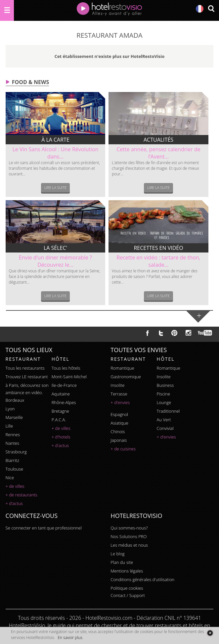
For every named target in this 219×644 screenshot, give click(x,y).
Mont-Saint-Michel (69, 377)
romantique (122, 368)
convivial (165, 428)
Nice (10, 478)
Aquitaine (61, 394)
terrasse (119, 394)
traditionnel (168, 411)
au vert (164, 420)
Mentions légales (127, 571)
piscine (164, 394)
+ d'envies (120, 402)
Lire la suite (56, 187)
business (165, 385)
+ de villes (15, 486)
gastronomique (126, 377)
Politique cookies (127, 588)
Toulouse (15, 469)
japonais (119, 440)
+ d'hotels (61, 437)
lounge (164, 402)
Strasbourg (16, 452)
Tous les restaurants (25, 368)
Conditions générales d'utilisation (142, 579)
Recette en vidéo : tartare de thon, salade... (158, 261)
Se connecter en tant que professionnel (44, 528)
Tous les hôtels (66, 368)
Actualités (158, 140)
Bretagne (60, 411)
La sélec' (55, 248)
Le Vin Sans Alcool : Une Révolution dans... (55, 153)
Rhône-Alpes (64, 402)
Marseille (14, 417)
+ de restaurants (22, 495)
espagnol (119, 414)
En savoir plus (70, 638)
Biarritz (12, 460)
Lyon (10, 409)
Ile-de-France (64, 385)
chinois (118, 432)
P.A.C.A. (59, 420)
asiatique (119, 423)
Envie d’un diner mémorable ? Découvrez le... (55, 261)
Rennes (13, 435)
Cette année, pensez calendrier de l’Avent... (158, 153)
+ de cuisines (123, 449)
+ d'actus (14, 503)
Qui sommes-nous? (129, 528)
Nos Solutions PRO (129, 536)
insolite (117, 385)
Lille (9, 426)
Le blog (117, 554)
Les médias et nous (129, 545)
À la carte (55, 140)
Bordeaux (15, 400)
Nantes (12, 443)
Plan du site (122, 562)
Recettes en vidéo (158, 248)
